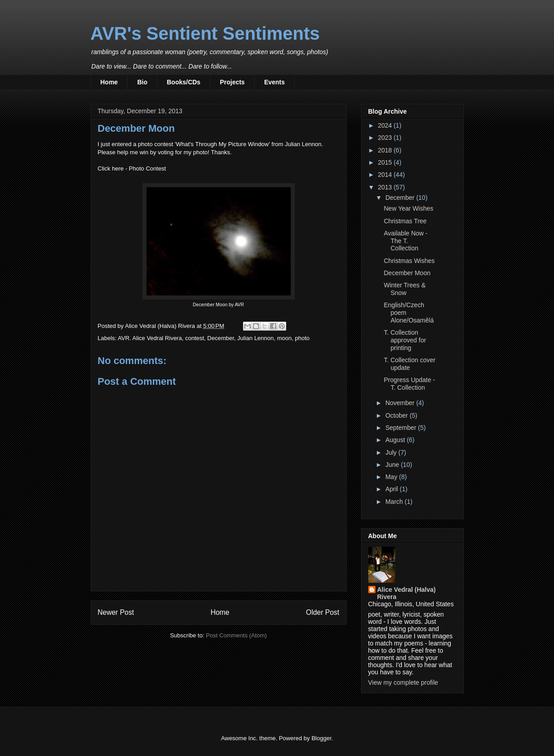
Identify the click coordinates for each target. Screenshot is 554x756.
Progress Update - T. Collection (409, 384)
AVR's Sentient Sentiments (205, 33)
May (392, 477)
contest (195, 338)
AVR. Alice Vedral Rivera (150, 338)
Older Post (323, 612)
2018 (386, 150)
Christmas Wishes (409, 261)
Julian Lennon (255, 338)
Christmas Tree (405, 221)
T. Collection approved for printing (405, 340)
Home (109, 82)
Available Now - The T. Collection (405, 241)
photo (302, 338)
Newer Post (116, 612)
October (398, 415)
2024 (386, 125)
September (402, 428)
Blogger (321, 738)
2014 (386, 175)
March (395, 502)
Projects (232, 82)
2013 (386, 187)
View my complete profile (403, 682)
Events (275, 82)
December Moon (407, 273)
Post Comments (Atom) (236, 635)
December (221, 338)
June (393, 465)
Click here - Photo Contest (132, 168)
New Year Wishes (408, 208)
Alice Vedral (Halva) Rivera (407, 593)
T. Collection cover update (409, 364)
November (401, 403)
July (392, 452)
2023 (386, 138)
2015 (386, 162)
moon (285, 338)
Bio (142, 82)
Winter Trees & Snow (405, 289)
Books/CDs (184, 82)
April (393, 489)
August (396, 440)
